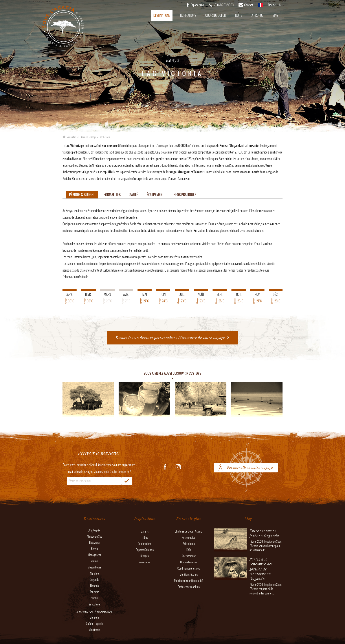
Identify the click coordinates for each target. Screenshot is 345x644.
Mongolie (95, 617)
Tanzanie (95, 592)
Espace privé (197, 5)
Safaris (145, 531)
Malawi (95, 561)
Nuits (239, 15)
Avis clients (189, 544)
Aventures (145, 562)
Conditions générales (189, 568)
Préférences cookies (189, 587)
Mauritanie (95, 630)
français (261, 7)
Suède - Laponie (95, 624)
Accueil (84, 137)
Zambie (94, 598)
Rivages (145, 556)
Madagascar (94, 555)
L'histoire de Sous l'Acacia (189, 531)
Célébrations (145, 544)
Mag (275, 15)
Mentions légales (189, 575)
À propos (257, 15)
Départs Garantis (145, 550)
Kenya (93, 137)
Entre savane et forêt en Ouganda (264, 533)
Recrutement (189, 556)
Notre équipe (189, 538)
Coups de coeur (216, 15)
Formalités (112, 195)
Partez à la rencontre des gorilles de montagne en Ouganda (261, 569)
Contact (249, 5)
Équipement (155, 195)
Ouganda (94, 580)
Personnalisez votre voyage (250, 467)
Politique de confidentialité (189, 581)
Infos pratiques (184, 195)
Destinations (162, 15)
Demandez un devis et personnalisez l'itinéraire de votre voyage (170, 338)
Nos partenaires (189, 562)
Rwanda (95, 586)
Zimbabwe (94, 604)
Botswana (94, 543)
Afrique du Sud (95, 536)
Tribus (145, 538)
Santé (134, 195)
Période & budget (82, 195)
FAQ (189, 550)
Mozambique (94, 567)
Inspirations (188, 15)
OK (127, 481)
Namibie (94, 573)
